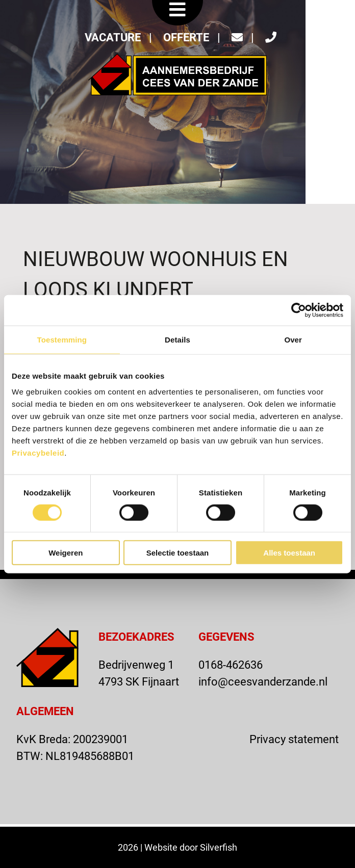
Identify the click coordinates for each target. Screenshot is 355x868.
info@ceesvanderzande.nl (263, 681)
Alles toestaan (289, 553)
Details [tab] (177, 339)
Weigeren (66, 553)
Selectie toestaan (178, 553)
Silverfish (219, 847)
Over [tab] (293, 339)
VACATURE (113, 37)
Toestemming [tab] (62, 339)
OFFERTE (186, 37)
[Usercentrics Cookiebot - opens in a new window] (299, 310)
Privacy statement (294, 739)
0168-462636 (231, 664)
